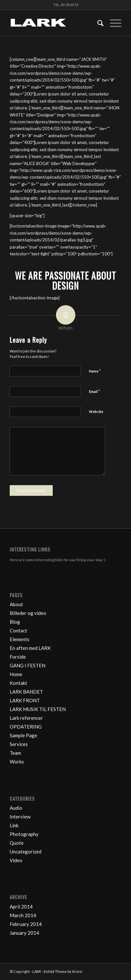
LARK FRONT (25, 700)
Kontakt (18, 683)
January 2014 (24, 933)
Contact (18, 630)
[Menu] (112, 23)
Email (94, 391)
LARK (37, 971)
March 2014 (23, 915)
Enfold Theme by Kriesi (63, 971)
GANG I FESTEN (27, 665)
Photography (24, 834)
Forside (18, 657)
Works (17, 762)
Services (19, 744)
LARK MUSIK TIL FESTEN (38, 709)
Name (95, 371)
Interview (20, 817)
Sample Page (23, 735)
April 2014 (21, 907)
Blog (15, 622)
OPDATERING (26, 727)
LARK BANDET (26, 692)
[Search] (97, 23)
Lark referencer (26, 718)
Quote (17, 843)
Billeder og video (28, 613)
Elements (20, 639)
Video (16, 860)
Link (14, 825)
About (16, 604)
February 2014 (26, 924)
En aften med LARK (30, 648)
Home (16, 674)
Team (15, 753)
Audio (16, 808)
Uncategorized (26, 852)
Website (96, 412)
